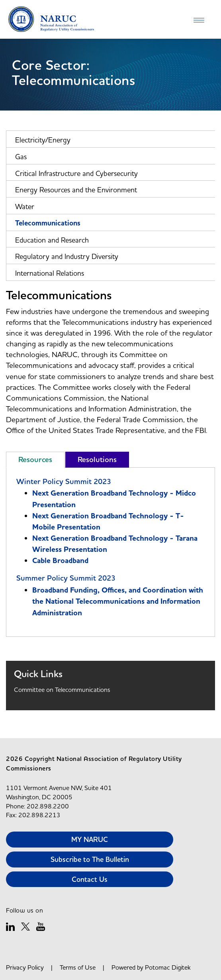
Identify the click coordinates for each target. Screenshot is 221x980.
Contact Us (90, 879)
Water (25, 206)
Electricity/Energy (43, 140)
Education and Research (52, 240)
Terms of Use (78, 967)
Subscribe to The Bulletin (90, 859)
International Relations (50, 273)
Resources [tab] (35, 459)
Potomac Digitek (168, 967)
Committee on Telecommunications (62, 690)
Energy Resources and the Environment (76, 190)
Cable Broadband (60, 561)
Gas (21, 157)
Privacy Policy (25, 967)
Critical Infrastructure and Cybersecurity (76, 173)
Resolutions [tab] (97, 459)
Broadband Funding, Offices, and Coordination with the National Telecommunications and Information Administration (118, 602)
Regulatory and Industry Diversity (67, 256)
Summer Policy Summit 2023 (66, 578)
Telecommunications (48, 223)
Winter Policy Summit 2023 (64, 481)
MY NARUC (90, 839)
